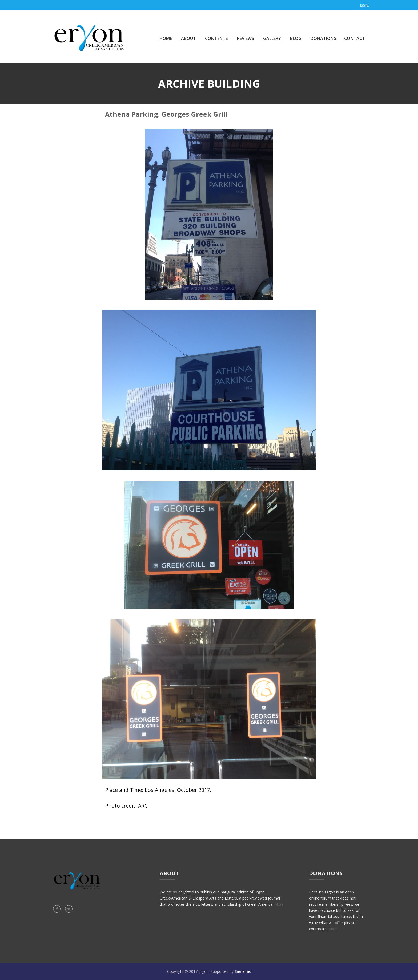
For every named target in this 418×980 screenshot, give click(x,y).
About (188, 38)
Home (166, 38)
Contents (216, 38)
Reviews (246, 38)
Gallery (272, 38)
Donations (323, 38)
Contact (355, 38)
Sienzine (242, 971)
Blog (296, 38)
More (279, 904)
